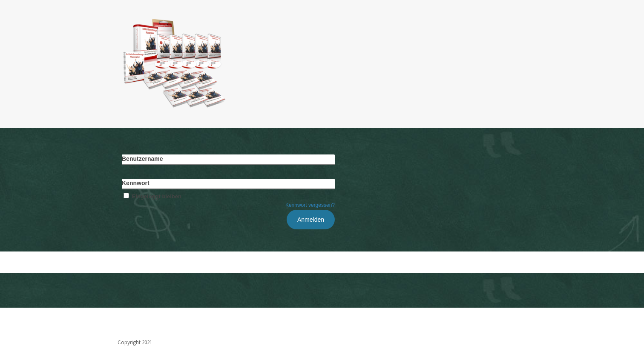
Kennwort (136, 183)
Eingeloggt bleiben (152, 196)
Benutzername (142, 159)
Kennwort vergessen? (310, 205)
